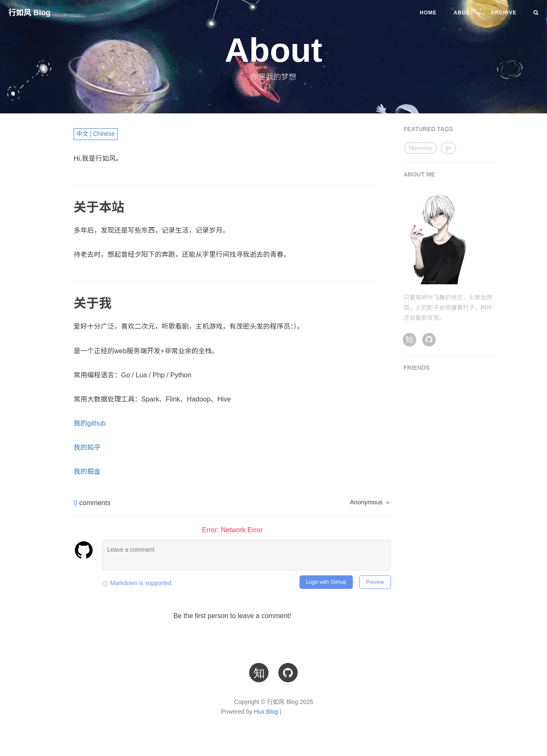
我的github (90, 423)
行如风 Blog (29, 13)
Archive (504, 13)
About (464, 13)
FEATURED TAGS (428, 129)
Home (428, 13)
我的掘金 (87, 471)
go (448, 148)
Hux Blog (266, 712)
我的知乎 (87, 447)
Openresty (420, 148)
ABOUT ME (419, 174)
